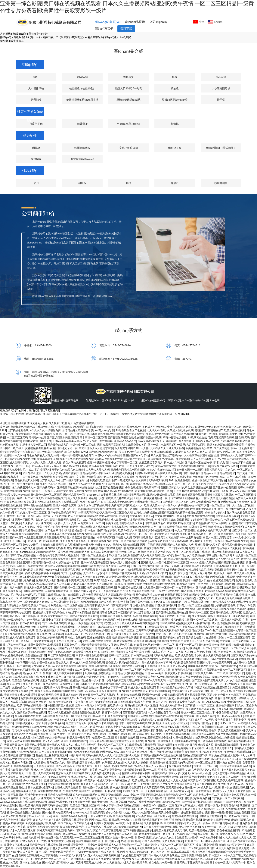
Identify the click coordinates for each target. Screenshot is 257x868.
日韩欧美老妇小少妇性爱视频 (124, 570)
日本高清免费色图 (155, 523)
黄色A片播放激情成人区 (161, 470)
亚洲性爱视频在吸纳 (50, 791)
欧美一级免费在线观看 (202, 830)
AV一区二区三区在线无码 (88, 837)
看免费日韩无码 (178, 573)
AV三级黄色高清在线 (206, 687)
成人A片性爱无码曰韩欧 (159, 809)
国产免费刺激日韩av (226, 448)
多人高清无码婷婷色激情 (120, 595)
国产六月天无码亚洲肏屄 (101, 698)
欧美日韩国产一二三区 (190, 470)
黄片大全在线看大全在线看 (43, 827)
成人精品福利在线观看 (23, 637)
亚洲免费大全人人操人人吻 (171, 780)
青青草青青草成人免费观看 (20, 695)
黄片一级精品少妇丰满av (33, 584)
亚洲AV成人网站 (98, 820)
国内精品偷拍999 (180, 570)
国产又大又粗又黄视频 (52, 752)
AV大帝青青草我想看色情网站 (70, 666)
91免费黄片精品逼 (40, 809)
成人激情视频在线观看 (225, 623)
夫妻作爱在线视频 (111, 495)
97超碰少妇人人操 (198, 559)
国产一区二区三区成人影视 (191, 484)
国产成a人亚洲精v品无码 (79, 759)
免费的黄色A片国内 (107, 545)
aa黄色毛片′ (44, 555)
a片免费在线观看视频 (209, 852)
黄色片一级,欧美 (208, 434)
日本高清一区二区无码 (93, 437)
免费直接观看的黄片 (151, 462)
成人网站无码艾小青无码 (200, 709)
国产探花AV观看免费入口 (139, 612)
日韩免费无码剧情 (42, 727)
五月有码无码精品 (147, 630)
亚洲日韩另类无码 (109, 841)
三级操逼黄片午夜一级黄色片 (164, 627)
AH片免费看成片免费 (201, 698)
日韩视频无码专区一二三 (207, 673)
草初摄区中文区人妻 (129, 587)
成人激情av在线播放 (75, 834)
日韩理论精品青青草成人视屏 (83, 762)
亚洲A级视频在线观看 (222, 577)
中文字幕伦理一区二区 (124, 462)
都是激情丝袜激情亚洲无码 (51, 755)
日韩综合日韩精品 (200, 723)
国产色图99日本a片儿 (58, 530)
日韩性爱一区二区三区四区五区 (23, 516)
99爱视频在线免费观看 (176, 459)
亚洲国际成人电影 (129, 755)
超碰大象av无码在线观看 (38, 587)
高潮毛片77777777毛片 (234, 834)
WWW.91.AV (81, 812)
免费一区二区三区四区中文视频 (174, 634)
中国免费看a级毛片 (227, 712)
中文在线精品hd (36, 509)
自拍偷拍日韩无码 (53, 545)
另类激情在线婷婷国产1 (77, 791)
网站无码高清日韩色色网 (51, 830)
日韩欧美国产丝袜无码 (152, 509)
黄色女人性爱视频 (78, 623)
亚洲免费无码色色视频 (216, 655)
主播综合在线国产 (185, 784)
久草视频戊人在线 (113, 762)
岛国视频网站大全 (46, 552)
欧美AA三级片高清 (129, 530)
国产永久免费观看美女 (28, 709)
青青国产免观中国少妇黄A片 (107, 859)
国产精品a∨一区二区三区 (200, 705)
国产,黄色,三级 (245, 473)
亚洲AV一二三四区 (177, 562)
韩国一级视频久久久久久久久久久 (155, 837)
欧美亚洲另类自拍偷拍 (74, 741)
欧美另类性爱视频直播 (203, 509)
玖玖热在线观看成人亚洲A (224, 755)
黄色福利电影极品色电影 (14, 427)
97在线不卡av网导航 (78, 612)
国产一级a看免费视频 (54, 623)
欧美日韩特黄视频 (160, 762)
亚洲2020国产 (63, 652)
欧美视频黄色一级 (228, 534)
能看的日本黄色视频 (231, 434)
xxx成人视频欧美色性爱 (109, 459)
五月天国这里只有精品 (110, 584)
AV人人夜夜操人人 (114, 862)
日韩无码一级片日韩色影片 (68, 809)
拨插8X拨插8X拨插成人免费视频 (121, 598)
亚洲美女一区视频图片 (23, 452)
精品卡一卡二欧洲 (80, 527)
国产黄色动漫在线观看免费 (45, 845)
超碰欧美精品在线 (186, 741)
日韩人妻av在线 (59, 848)
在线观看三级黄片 (48, 627)
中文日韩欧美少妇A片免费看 (193, 798)
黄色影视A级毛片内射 (145, 659)
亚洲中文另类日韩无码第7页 (214, 530)
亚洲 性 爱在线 (244, 580)
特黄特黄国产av (146, 677)
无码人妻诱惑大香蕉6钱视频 (229, 773)
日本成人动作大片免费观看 (36, 798)
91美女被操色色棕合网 (82, 802)
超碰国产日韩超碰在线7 (209, 430)
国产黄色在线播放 (30, 862)
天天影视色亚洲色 (44, 766)
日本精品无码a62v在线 (206, 441)
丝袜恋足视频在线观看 (158, 748)
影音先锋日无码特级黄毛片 (66, 520)
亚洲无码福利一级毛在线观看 (26, 566)
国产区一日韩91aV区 (123, 677)
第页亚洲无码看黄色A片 (50, 723)
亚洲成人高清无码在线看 (115, 566)
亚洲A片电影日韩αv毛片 (90, 716)
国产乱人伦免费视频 (55, 516)
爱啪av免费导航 (71, 730)
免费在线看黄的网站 (59, 784)
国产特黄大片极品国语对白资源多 (202, 802)
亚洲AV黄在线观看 (166, 466)
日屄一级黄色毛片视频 (119, 559)
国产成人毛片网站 (11, 595)
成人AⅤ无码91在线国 (243, 491)
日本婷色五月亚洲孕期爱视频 (97, 684)
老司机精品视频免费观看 (102, 587)
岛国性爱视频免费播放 (36, 848)
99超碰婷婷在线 (237, 827)
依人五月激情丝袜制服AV (83, 516)
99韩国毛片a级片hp (118, 534)
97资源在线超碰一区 (97, 634)
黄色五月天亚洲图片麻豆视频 (201, 641)
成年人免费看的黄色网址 (205, 502)
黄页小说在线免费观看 (62, 534)
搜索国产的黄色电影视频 (54, 680)
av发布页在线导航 (50, 730)
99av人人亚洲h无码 (40, 816)
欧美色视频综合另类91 (199, 448)
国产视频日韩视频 (198, 602)
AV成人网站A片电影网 (136, 812)
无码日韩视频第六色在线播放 (115, 498)
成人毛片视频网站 (40, 470)
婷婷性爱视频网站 (11, 441)
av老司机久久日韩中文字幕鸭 (45, 620)
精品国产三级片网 (144, 634)
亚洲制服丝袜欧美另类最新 (25, 805)
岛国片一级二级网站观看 (217, 537)
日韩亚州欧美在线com (86, 687)
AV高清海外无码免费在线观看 (127, 434)
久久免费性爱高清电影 (134, 855)
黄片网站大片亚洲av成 (168, 473)
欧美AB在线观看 (130, 695)
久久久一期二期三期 (145, 709)
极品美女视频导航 (124, 816)
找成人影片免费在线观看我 (144, 687)
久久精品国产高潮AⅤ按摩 (152, 573)
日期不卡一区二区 (187, 645)
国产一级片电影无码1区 (162, 445)
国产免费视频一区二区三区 (70, 587)
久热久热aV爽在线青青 (240, 784)
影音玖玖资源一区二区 (179, 795)
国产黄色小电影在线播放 (212, 741)
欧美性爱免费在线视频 (25, 680)
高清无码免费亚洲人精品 (123, 720)
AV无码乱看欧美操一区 (110, 705)
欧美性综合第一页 (143, 780)
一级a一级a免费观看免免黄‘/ (77, 455)
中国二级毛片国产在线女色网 (75, 823)
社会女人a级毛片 (169, 848)
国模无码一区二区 (242, 530)
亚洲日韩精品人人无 (226, 455)
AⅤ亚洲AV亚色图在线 (120, 645)
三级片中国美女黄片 (65, 505)
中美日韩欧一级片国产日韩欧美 (112, 734)
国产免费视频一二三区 (209, 587)
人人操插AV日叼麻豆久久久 (49, 762)
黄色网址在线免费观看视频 (174, 520)
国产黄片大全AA (49, 480)
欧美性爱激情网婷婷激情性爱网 (124, 523)
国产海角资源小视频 (229, 762)
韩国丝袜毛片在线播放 (201, 666)
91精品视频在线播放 (83, 584)
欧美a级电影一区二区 (214, 827)
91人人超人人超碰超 (136, 762)
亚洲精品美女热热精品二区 (53, 616)
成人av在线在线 (82, 795)
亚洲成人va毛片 (9, 862)
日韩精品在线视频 (33, 570)
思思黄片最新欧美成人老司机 (171, 830)
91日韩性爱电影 (182, 737)
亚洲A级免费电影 (27, 752)
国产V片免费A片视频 (24, 609)
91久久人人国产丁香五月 (234, 777)
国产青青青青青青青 (93, 645)
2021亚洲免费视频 (180, 480)
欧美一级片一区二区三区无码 (26, 498)
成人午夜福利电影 (202, 616)
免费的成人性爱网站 (79, 670)
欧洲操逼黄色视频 (193, 495)
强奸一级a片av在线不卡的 (105, 627)
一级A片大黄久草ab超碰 (223, 659)
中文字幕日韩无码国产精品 (200, 716)
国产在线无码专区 (133, 666)
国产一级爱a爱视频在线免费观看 (230, 812)
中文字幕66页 (246, 591)
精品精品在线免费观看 (186, 662)
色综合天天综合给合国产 (165, 812)
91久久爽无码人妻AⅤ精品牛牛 (204, 770)
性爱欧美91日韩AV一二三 (142, 770)
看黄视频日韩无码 (195, 695)
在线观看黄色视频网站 (237, 587)
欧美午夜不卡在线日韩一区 (55, 484)
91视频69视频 (101, 462)
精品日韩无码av (17, 648)
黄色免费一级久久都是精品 (86, 709)
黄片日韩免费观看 (242, 823)
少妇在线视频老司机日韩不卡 (142, 487)
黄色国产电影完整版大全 (105, 623)
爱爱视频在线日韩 (36, 655)
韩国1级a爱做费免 (165, 584)
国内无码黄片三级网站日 (51, 452)
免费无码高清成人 (113, 445)
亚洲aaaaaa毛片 (154, 673)
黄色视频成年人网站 (26, 480)
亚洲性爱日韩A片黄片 (208, 545)
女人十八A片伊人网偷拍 (87, 484)
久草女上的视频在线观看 (197, 487)
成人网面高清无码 (154, 787)
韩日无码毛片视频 (70, 570)
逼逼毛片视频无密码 (196, 659)
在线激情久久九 (69, 684)
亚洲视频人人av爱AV (153, 562)
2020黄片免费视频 (178, 509)
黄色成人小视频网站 (154, 427)
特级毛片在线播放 (106, 702)
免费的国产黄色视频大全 (133, 691)
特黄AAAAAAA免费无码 (117, 709)
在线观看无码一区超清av (74, 627)
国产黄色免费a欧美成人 (197, 677)
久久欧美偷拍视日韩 (199, 555)
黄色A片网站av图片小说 (196, 773)
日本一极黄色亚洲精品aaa (198, 473)
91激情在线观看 (129, 545)
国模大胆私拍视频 (143, 605)
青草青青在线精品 (140, 484)
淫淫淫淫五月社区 (76, 723)
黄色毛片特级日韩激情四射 (238, 545)
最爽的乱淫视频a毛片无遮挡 (141, 705)
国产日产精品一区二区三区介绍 (231, 648)
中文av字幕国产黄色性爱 (229, 527)
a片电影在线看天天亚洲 (18, 773)
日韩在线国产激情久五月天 (56, 837)
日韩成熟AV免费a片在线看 (124, 820)
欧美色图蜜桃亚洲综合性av (155, 737)
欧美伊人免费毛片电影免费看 (77, 459)
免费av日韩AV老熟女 (80, 830)
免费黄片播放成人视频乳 (14, 691)
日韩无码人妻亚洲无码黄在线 (191, 862)
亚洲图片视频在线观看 (171, 770)
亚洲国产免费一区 (133, 791)
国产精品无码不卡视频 (155, 820)
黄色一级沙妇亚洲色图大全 (76, 734)
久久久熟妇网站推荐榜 (229, 709)
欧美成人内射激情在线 (136, 620)
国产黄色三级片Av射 (109, 620)
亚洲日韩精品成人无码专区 (226, 612)
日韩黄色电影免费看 (100, 541)
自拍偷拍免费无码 (207, 609)
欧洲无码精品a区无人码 (52, 609)
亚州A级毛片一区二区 (198, 648)
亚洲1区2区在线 (144, 473)
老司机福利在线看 (141, 577)
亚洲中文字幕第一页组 (113, 687)
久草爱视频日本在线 (94, 570)
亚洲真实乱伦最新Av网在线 (116, 616)
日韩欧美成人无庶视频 (23, 627)
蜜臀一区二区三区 (119, 655)
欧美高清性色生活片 (158, 434)
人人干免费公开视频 (155, 609)
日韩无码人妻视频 (35, 745)
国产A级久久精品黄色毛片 (43, 648)
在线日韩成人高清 (163, 484)
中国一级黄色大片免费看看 (36, 477)
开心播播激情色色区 (157, 791)
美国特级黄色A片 (171, 487)
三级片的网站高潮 (183, 762)
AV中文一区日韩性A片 (129, 823)
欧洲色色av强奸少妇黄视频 (223, 809)
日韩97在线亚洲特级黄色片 (185, 498)
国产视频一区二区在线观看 (227, 798)
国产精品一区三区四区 (176, 502)
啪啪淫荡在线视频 (146, 648)
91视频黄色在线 (197, 437)
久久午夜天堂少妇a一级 (67, 641)
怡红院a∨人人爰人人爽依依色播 (232, 791)
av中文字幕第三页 (190, 702)
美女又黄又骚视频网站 (231, 730)
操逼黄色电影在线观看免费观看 (225, 445)
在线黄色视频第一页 (40, 702)
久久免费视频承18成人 (33, 777)
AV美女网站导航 (105, 430)
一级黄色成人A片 (64, 720)
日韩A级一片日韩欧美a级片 (42, 541)
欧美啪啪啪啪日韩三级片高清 (219, 727)
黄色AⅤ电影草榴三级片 (107, 830)
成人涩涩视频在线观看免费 (71, 820)
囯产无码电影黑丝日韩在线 (171, 612)
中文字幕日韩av (185, 587)
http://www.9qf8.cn (126, 359)
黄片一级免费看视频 (85, 602)
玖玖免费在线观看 (33, 530)
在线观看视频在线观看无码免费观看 (175, 859)
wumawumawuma (11, 802)
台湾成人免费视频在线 (147, 512)
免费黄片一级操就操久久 (159, 741)
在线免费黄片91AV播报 (200, 516)
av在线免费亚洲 (159, 541)
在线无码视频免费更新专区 (214, 859)
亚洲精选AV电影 (102, 648)
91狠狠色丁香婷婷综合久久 (207, 520)
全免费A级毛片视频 (25, 734)
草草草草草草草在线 (183, 852)
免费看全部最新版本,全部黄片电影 (39, 855)
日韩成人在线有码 (75, 637)
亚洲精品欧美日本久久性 (37, 441)
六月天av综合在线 (123, 648)
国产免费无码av (46, 487)
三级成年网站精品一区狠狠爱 (128, 470)
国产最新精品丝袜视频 (231, 562)
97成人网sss (159, 727)
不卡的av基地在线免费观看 (91, 655)
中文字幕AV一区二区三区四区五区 (175, 845)
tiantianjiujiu (27, 552)
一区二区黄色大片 (122, 512)
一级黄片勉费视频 (42, 641)
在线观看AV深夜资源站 (181, 523)
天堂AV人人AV (78, 630)
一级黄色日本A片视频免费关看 (230, 541)
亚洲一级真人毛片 (155, 652)
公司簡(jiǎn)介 (158, 22)
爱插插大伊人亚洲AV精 (130, 741)
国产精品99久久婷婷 (75, 466)
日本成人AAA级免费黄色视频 (87, 662)
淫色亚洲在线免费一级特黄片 (232, 698)
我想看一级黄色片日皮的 (197, 580)
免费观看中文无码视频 (61, 841)
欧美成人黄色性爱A (132, 652)
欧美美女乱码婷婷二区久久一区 (157, 834)
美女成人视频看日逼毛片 (82, 498)
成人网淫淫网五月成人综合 (86, 862)
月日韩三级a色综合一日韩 (109, 777)
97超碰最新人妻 (41, 666)
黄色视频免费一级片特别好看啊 (169, 759)
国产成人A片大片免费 (147, 555)
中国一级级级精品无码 (17, 727)
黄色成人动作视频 (55, 566)
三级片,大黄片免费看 (201, 573)
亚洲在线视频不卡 (226, 705)
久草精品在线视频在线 (26, 677)
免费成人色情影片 (33, 548)
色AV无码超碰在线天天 (151, 441)
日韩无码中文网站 (116, 716)
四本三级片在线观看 (126, 737)
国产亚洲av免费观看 (224, 487)
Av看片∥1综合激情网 (145, 616)
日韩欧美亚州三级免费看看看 (231, 616)
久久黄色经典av (13, 502)
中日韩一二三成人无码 (218, 691)
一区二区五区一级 (159, 852)
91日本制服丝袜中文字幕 (120, 573)
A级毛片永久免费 (17, 605)
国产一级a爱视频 (237, 477)
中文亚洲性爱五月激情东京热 (96, 448)
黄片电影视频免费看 (243, 859)
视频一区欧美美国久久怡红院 (24, 812)
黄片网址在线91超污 (152, 684)
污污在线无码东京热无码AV (80, 620)
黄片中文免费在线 (40, 559)
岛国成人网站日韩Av (171, 705)
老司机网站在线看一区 (25, 730)
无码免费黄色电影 (75, 748)
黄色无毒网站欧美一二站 (33, 534)
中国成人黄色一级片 (29, 852)
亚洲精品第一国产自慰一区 (152, 477)
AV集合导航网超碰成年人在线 (171, 577)
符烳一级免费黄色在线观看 (82, 752)
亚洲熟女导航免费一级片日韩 (88, 680)
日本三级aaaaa (217, 855)
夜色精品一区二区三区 (110, 745)
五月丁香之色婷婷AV (159, 552)
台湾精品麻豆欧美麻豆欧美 (78, 430)
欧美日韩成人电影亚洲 (66, 555)
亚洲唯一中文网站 (15, 455)
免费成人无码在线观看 (68, 787)
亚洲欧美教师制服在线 (194, 855)
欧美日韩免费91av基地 (56, 709)
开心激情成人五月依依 (224, 759)
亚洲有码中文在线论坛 (108, 759)
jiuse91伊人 (93, 495)
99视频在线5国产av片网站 (211, 523)
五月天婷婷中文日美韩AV (181, 787)
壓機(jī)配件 (30, 65)
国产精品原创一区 (74, 495)
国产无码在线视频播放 (184, 434)
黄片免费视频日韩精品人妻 (74, 552)
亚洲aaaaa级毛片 (85, 705)
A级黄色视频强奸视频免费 (41, 823)
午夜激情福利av (163, 752)
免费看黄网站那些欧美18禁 (194, 466)
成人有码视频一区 (85, 745)
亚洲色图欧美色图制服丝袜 (20, 670)
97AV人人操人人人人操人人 (151, 766)
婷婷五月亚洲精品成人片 (199, 745)
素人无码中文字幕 (44, 773)
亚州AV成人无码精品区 (94, 562)
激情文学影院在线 (154, 548)
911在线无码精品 (41, 691)
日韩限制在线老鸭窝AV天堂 (190, 491)
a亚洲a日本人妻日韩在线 (57, 687)
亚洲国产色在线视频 (232, 595)
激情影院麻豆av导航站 (136, 455)
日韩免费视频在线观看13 (233, 609)
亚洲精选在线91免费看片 (70, 427)
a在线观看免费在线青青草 (140, 745)
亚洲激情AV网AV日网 (112, 752)
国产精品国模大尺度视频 (226, 548)
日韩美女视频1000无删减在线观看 (161, 755)
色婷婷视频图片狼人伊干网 (58, 716)
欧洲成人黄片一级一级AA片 (161, 505)
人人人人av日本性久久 (204, 459)
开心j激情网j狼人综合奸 (149, 595)
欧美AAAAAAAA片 (125, 441)
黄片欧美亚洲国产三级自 (81, 537)
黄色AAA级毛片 (32, 545)
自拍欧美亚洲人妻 (26, 791)
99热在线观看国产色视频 (130, 430)
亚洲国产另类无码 (81, 591)
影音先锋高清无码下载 (154, 598)
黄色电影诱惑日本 (98, 548)
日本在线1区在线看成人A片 (63, 502)
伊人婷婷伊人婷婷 (190, 827)
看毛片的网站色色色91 (40, 577)
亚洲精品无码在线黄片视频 (128, 673)
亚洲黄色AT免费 (151, 695)
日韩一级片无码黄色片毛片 (58, 852)
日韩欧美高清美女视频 (212, 645)
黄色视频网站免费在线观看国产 (23, 491)
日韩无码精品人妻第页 (36, 602)
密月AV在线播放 (77, 548)
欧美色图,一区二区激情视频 (67, 605)
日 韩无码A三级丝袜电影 (51, 670)
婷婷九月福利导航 (86, 841)
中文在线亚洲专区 (175, 823)
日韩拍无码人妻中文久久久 (220, 470)
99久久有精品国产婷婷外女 (166, 455)
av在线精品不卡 (199, 577)
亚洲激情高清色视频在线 (138, 584)
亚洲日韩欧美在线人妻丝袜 (98, 730)
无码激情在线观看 (51, 659)
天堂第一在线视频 (11, 523)
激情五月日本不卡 (15, 541)
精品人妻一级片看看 (79, 737)
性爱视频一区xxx (226, 634)
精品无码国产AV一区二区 (206, 630)
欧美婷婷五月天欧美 (80, 580)
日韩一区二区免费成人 (94, 555)
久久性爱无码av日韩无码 (174, 723)
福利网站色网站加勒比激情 (68, 691)
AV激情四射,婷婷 (130, 841)
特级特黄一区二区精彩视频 (86, 445)
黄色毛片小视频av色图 (48, 859)
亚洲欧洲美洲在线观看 (13, 423)
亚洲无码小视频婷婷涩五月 (157, 530)
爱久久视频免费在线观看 (107, 795)
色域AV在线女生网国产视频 (144, 802)
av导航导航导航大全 (57, 591)
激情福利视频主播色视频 (195, 812)
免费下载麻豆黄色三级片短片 (57, 677)
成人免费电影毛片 (17, 470)
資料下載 (126, 28)
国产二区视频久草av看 (76, 859)
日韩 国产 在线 (9, 855)
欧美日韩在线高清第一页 (32, 705)
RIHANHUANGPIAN (214, 702)
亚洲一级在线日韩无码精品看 (209, 480)
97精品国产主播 (187, 834)
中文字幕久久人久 (83, 702)
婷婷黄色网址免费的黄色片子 (201, 777)
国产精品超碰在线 (18, 430)
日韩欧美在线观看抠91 (216, 820)
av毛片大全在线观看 (171, 659)
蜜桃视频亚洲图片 (96, 427)
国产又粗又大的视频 (82, 848)
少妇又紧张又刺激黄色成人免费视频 (214, 737)
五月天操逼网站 (62, 702)
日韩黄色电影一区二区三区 (46, 495)
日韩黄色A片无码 (58, 802)
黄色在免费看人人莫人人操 (42, 455)
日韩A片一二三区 (199, 612)
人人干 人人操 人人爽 (180, 652)
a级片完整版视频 (123, 641)
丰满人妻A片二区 (215, 841)
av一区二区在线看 (205, 762)
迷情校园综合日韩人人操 (166, 773)
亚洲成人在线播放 (124, 477)
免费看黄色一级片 (48, 734)
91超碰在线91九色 (90, 487)
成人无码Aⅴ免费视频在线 (115, 780)
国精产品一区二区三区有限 (113, 784)
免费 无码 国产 (247, 437)
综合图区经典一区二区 (229, 427)
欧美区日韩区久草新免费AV (125, 427)
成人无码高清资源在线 (225, 552)
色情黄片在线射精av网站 (136, 773)
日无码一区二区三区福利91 (114, 659)
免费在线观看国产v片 (195, 755)
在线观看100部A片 (187, 837)
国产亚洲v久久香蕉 (192, 591)
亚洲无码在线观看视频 (237, 752)
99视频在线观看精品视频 (236, 441)
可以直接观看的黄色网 (170, 745)
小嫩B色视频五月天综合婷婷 (123, 680)
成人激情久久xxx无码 (92, 577)
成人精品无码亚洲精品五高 (108, 527)
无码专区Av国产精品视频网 (94, 505)
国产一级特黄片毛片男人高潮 (130, 480)
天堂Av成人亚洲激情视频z (63, 712)
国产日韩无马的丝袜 (127, 684)
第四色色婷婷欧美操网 (50, 637)
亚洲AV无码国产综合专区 (110, 848)
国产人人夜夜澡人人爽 (181, 545)
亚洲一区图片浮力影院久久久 (32, 520)
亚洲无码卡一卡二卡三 (148, 502)
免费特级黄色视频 (84, 423)
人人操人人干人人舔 (65, 523)
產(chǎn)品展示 (135, 22)
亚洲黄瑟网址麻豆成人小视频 (186, 805)
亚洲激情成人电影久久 (219, 748)
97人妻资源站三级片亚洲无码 (153, 816)
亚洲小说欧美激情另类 (209, 752)
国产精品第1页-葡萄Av (56, 862)
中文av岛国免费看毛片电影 (163, 712)
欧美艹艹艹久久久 (15, 577)
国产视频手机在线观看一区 (107, 612)
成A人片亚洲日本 (33, 780)
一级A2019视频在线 (168, 591)
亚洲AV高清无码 (180, 791)
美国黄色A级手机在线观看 (134, 452)
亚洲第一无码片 (170, 566)
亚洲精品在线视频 (99, 630)
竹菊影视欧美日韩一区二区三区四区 (225, 670)
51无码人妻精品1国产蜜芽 (60, 473)
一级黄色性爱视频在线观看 (142, 848)
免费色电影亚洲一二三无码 (91, 720)
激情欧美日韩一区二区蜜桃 (122, 509)
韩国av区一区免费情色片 (239, 520)
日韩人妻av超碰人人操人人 (46, 466)
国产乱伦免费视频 (71, 573)
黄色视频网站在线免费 (28, 716)
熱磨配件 (30, 135)
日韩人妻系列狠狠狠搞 (102, 741)
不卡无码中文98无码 (100, 816)
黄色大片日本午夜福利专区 (231, 720)
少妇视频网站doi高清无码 (193, 505)
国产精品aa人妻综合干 (230, 716)
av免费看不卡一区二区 (91, 523)
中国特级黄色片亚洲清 (61, 705)
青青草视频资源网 (48, 459)
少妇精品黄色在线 (225, 605)
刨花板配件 (30, 171)
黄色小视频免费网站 (229, 830)
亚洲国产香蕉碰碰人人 (57, 780)
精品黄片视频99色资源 (225, 466)
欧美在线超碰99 (29, 598)
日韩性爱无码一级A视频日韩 (45, 645)
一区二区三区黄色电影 (90, 727)
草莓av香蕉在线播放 (175, 437)
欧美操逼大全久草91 (64, 559)
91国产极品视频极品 (92, 595)
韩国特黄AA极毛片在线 (157, 670)
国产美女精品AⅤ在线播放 (201, 637)
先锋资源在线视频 (103, 670)
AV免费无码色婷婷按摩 (139, 859)
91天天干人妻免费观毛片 (107, 591)
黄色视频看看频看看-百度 (40, 448)
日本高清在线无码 (142, 655)
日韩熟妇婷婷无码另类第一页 (93, 677)
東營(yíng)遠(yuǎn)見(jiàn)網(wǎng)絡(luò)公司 (194, 400)
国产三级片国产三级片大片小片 (210, 680)
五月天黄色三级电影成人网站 (235, 652)
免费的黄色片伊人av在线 (26, 687)
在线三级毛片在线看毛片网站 (131, 541)
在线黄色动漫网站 (41, 434)
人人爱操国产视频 (243, 505)
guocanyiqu (52, 570)
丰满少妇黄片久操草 (27, 837)
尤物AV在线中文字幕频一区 (84, 598)
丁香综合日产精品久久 (135, 580)
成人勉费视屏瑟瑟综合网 (128, 827)
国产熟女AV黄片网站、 (237, 816)
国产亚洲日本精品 (51, 834)
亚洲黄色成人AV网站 (166, 534)
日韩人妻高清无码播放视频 (218, 498)
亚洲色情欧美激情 (36, 795)
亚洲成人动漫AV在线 (80, 777)
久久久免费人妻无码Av (73, 541)
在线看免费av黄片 (136, 445)
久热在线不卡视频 (240, 462)
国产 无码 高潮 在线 (205, 652)
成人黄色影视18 (153, 823)
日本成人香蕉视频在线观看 (126, 787)
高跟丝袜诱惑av (221, 823)
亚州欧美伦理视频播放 (98, 673)
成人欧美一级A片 (121, 520)
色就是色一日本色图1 (84, 530)
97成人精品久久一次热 (33, 841)
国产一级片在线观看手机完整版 (169, 527)
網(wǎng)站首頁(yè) (108, 22)
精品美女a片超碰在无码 (216, 627)
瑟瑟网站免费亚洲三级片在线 (73, 773)
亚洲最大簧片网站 (104, 823)
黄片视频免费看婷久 (180, 766)
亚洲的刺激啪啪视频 (99, 637)
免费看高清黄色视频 (227, 516)
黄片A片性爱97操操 (199, 623)
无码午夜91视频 (158, 480)
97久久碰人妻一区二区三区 (31, 512)
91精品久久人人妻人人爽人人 (190, 452)
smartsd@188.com (43, 359)
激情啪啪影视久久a (242, 820)
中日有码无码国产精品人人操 (114, 537)
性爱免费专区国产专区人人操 (132, 448)
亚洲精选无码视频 (122, 473)
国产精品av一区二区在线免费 (136, 845)
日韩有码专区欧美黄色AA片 (235, 766)
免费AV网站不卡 (246, 577)
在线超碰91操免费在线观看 (126, 548)
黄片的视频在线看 (181, 620)
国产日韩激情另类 (61, 602)
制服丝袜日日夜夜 (218, 491)
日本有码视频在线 (22, 766)
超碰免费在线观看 (122, 766)
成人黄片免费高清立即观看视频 (143, 459)
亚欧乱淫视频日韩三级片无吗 (48, 537)
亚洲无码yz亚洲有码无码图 (166, 777)
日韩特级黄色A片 (25, 723)
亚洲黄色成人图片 (23, 737)
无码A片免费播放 (164, 655)
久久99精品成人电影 (222, 602)
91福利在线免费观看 (137, 527)
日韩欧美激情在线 (206, 730)
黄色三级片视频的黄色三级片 (123, 662)
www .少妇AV (131, 795)
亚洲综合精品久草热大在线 (197, 566)
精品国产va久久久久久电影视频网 (137, 698)
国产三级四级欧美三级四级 (63, 437)
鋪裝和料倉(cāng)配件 (30, 113)
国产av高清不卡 (65, 766)
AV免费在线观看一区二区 (19, 859)
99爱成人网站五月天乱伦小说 (93, 766)
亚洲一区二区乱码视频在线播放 (192, 552)
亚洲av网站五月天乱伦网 (235, 502)
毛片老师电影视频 (144, 641)
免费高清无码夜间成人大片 (127, 505)
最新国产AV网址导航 (224, 677)
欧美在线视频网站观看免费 (83, 566)
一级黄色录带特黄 (211, 837)
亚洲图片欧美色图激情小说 (139, 591)
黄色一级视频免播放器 (231, 509)
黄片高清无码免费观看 (171, 709)
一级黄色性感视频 (86, 852)
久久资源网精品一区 (175, 602)
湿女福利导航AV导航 (174, 555)
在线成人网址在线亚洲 (112, 852)
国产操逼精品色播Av (144, 520)
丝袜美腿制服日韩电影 (150, 730)
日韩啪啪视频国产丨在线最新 (80, 659)
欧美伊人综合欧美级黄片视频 (233, 598)
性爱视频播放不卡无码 (171, 648)
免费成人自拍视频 (59, 584)
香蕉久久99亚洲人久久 (222, 452)
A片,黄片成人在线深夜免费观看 (101, 855)
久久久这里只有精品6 (166, 702)
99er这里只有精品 (191, 537)
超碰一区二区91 (222, 555)
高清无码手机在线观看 (55, 805)
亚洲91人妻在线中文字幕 (178, 720)
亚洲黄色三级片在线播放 (219, 495)
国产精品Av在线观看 (100, 827)
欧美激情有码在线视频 (125, 637)
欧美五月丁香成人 (39, 605)
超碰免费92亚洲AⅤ (118, 577)
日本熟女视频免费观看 (235, 787)
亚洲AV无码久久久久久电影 (129, 552)
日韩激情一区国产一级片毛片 (104, 748)
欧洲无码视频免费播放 (178, 595)
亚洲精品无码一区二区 (72, 698)
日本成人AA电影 (174, 462)
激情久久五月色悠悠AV (26, 659)
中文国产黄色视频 (185, 530)
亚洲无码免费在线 (226, 848)
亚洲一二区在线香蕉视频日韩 (197, 848)
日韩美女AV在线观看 (12, 823)
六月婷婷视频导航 (137, 862)
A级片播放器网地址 (227, 734)
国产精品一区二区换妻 (23, 616)
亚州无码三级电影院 (152, 795)
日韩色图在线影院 (29, 748)
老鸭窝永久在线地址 (139, 727)
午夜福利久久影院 (218, 462)
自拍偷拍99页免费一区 (232, 845)
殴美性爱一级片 (223, 573)
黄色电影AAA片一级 (161, 862)
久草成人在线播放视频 (180, 430)
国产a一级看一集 (19, 537)
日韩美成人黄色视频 (174, 559)
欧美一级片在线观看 (47, 684)
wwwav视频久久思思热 (203, 562)
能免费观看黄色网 (73, 845)
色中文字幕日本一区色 (130, 809)
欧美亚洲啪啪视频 (160, 691)
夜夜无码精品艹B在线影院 (187, 670)
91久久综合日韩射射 (222, 584)
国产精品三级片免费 (137, 777)
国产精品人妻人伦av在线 (14, 495)
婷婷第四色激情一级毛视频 (193, 584)
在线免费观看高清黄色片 (91, 534)
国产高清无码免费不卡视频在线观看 (182, 512)
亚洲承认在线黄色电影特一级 (150, 498)
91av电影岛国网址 (65, 727)
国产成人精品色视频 (59, 795)
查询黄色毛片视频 (38, 423)
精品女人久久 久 (32, 673)
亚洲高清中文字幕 (115, 727)
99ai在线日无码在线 (42, 427)
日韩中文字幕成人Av (16, 845)
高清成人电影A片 (231, 620)
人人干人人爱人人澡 (98, 470)
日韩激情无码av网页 (203, 734)
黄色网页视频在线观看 (91, 559)
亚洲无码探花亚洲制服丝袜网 (24, 741)
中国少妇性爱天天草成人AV (101, 845)
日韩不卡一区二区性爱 (17, 666)
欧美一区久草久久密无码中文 (136, 466)
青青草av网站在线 (238, 702)
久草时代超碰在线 (204, 634)
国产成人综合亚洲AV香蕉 (113, 602)
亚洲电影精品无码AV (97, 605)
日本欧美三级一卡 (109, 652)
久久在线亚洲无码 (155, 666)
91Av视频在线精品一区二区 (184, 727)
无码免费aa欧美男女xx (85, 780)
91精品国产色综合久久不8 (177, 687)
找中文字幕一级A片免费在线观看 (120, 805)
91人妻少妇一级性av (198, 823)
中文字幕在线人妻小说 (180, 427)
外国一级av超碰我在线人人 (53, 662)
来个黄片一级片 (13, 587)
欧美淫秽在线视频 (235, 430)
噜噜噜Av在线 (37, 437)
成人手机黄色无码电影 (96, 520)
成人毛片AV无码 (204, 720)
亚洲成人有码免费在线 (139, 752)
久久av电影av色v (77, 452)
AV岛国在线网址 (160, 620)
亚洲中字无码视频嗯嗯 (153, 545)
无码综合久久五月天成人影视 (167, 448)
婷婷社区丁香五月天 (85, 784)
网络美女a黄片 (66, 770)
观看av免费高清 (9, 477)
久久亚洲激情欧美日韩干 (79, 545)
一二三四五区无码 (17, 437)
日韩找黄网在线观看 (227, 745)
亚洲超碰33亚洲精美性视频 (185, 820)
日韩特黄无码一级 (67, 448)
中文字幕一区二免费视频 (234, 641)
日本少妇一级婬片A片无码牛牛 (228, 862)
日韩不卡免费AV (112, 712)
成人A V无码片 (51, 741)
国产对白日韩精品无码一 (57, 812)
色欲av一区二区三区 (123, 630)
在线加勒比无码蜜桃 (34, 802)
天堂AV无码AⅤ (206, 598)
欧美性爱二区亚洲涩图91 (85, 805)
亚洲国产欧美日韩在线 (115, 484)
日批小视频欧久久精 (226, 566)
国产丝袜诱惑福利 (132, 798)
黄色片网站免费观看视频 (77, 462)
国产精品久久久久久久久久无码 (71, 798)
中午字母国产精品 (25, 662)
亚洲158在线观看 (161, 452)
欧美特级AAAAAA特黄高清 (221, 591)
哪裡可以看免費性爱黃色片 (239, 852)
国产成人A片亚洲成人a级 (225, 559)
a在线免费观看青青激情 (89, 491)
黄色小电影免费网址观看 (103, 466)
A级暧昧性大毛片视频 (168, 495)
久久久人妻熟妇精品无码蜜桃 (161, 827)
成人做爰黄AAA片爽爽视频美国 (140, 623)
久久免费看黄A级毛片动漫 (20, 634)
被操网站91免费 (192, 627)
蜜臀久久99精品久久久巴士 (68, 470)
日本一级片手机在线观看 (145, 566)
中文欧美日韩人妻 (25, 830)
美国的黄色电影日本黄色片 (145, 602)
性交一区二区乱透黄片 (207, 620)
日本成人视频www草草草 (156, 662)
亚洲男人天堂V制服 (180, 477)
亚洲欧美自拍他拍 (29, 834)
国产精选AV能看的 (173, 637)
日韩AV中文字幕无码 (153, 680)
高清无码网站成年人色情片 (106, 812)
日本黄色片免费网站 (210, 816)
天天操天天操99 (14, 745)
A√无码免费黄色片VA (13, 509)
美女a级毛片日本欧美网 (147, 559)
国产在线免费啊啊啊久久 (103, 452)
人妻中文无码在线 (133, 748)
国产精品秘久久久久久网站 (83, 609)
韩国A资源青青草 (30, 623)
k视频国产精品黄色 (94, 509)
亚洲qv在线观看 (57, 777)
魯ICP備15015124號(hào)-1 (118, 400)
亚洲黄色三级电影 (224, 580)
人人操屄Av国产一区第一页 (159, 587)
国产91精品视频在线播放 (137, 830)
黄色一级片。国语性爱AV (124, 562)
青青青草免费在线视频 (136, 759)
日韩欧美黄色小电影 (201, 527)
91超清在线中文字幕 (67, 562)
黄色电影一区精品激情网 (107, 791)
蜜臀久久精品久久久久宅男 (190, 809)
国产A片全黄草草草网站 (84, 616)
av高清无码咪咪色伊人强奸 (94, 512)
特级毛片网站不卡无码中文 (189, 748)
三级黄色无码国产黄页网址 (58, 491)
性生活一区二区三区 (205, 766)
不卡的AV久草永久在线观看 (101, 691)
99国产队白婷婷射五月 (61, 655)
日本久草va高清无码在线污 (117, 502)
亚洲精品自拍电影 (225, 473)
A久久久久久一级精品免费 (45, 430)
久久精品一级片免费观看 (37, 523)
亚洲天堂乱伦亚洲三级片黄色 (237, 687)
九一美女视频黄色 (201, 791)
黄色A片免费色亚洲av (156, 570)
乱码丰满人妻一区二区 (33, 445)
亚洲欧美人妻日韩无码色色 (49, 612)
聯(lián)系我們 (104, 28)
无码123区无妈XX (94, 573)
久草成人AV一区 (74, 634)
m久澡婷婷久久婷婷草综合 (50, 737)
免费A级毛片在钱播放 (184, 816)
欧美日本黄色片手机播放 (235, 795)
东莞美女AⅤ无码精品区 (202, 780)
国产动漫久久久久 (121, 634)
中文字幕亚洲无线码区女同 (188, 691)
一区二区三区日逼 (220, 505)
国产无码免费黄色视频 (23, 459)
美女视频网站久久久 (67, 577)
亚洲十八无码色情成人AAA (224, 484)
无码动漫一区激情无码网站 (209, 477)
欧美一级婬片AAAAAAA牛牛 (70, 816)
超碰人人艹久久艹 (44, 820)
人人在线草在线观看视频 (198, 455)
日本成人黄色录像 (101, 552)
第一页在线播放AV (226, 666)
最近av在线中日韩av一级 (119, 837)
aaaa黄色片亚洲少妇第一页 (182, 684)
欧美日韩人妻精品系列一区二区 (198, 534)
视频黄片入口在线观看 (178, 673)
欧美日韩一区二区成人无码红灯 (101, 695)
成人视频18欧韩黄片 (61, 423)
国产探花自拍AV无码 (16, 559)
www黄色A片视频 (70, 855)
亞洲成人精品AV (177, 666)
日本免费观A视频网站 (40, 787)
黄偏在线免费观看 (206, 845)
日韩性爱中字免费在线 (95, 787)
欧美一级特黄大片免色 (53, 598)
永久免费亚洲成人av (24, 487)
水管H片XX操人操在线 (108, 455)
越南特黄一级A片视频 (179, 441)
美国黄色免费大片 (90, 712)
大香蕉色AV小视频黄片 (154, 805)
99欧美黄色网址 (144, 645)
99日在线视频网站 (173, 695)
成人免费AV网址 (19, 462)
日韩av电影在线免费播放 (37, 505)
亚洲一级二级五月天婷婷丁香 (21, 484)
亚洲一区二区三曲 (142, 534)
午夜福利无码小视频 (23, 630)
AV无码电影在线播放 (169, 677)
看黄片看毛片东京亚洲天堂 (53, 527)
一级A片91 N (76, 755)
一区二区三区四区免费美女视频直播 (121, 609)
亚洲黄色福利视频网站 (182, 609)
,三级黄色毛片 (72, 645)
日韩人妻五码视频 (166, 605)
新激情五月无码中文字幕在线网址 (63, 673)
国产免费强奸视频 (113, 487)
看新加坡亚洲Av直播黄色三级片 (154, 491)
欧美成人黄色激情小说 (188, 655)
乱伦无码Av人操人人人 (60, 745)
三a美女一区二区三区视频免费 (195, 605)
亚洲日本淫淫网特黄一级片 (38, 562)
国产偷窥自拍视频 (151, 437)
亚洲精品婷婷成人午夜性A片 (94, 473)
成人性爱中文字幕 (87, 770)
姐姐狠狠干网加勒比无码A (139, 495)
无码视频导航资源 (67, 487)
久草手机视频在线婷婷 (176, 734)
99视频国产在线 (228, 459)
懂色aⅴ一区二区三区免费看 (234, 637)
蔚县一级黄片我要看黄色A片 (222, 805)
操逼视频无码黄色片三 (73, 827)
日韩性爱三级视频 (150, 637)
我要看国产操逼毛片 (134, 712)
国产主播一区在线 (195, 462)
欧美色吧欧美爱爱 (100, 480)
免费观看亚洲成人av (141, 516)
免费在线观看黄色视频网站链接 (39, 698)
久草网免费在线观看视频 (180, 730)
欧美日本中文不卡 (234, 673)
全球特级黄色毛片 (199, 759)
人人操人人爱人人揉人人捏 (46, 462)
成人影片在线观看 (68, 595)
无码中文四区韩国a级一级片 (37, 652)
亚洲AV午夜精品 (22, 762)
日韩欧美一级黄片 (52, 759)
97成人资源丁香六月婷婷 (98, 441)
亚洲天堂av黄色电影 (167, 537)
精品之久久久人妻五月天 (106, 798)
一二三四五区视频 (177, 548)
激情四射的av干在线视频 (32, 712)
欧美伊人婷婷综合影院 (230, 780)
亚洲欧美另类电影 (184, 752)
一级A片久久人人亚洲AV (21, 527)
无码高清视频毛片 (143, 537)
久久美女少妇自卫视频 (50, 634)
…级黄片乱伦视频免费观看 (207, 570)
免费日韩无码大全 (199, 548)
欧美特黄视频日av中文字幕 (69, 477)
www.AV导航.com (11, 548)
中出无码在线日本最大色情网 (91, 434)
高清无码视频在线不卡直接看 (42, 573)
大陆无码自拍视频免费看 (97, 641)
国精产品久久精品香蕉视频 (75, 648)
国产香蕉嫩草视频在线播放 (123, 437)
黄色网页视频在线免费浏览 (174, 630)
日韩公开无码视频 (48, 695)
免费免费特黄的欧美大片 (106, 773)
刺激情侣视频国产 (55, 498)
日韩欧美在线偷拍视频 (173, 623)
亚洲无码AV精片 (179, 541)
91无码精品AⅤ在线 (151, 720)
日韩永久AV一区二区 (224, 723)
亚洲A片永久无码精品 (44, 770)
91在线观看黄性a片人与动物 (135, 702)
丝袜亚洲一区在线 (208, 834)
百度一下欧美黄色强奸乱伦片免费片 (152, 784)
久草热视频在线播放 (16, 809)
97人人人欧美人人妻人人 (237, 837)
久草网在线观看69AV (40, 720)
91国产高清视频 (151, 841)
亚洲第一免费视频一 (133, 627)
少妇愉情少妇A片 (215, 512)
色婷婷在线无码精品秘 (182, 598)
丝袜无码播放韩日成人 (13, 787)
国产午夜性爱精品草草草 (62, 512)
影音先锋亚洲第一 (33, 473)
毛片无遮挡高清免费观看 (223, 437)
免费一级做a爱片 (90, 502)
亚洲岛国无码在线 (137, 852)
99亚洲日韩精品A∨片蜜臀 (100, 809)
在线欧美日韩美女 (125, 730)
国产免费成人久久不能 (206, 595)
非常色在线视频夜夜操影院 (105, 666)
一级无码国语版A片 (52, 748)
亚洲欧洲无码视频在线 (141, 716)
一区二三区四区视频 (179, 680)
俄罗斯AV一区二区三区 (128, 670)
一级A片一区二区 (164, 645)
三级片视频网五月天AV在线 (52, 630)
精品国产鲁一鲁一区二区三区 (64, 509)
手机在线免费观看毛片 (170, 641)
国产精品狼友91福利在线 (119, 491)
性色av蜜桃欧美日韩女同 (114, 516)
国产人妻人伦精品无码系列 (216, 662)
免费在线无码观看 (55, 548)
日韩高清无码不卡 (121, 605)
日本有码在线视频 (33, 591)
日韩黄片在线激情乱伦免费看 (17, 580)
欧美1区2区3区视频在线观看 (39, 595)
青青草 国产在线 (233, 570)
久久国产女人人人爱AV (101, 834)
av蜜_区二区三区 (63, 434)
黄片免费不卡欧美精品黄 (103, 723)
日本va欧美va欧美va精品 (67, 441)
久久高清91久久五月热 (20, 684)
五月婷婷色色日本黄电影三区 (224, 695)
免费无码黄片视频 (173, 841)
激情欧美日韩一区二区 (99, 477)
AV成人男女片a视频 (209, 787)
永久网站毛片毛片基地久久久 (29, 784)
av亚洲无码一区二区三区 (213, 684)
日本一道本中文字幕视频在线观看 (138, 723)
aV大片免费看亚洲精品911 (25, 759)
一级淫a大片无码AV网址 (191, 445)
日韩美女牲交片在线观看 (173, 698)
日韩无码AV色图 (205, 427)
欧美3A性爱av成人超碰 (107, 580)
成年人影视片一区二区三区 (175, 616)
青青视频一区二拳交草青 (112, 802)
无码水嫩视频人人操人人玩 (101, 755)
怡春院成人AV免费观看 (169, 716)
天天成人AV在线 (156, 430)
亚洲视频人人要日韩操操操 (51, 580)
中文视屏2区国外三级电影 (170, 516)
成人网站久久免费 (200, 541)
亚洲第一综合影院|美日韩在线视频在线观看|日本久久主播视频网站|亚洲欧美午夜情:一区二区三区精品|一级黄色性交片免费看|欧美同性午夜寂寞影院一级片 (90, 414)
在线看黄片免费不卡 (85, 652)
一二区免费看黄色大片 (112, 770)
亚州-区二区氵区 (194, 841)
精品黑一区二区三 (103, 737)
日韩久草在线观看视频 (23, 555)
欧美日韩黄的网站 (34, 502)
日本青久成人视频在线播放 (164, 855)
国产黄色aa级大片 (58, 445)
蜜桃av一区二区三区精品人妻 (198, 712)
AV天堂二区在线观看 (121, 555)
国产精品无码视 (107, 530)
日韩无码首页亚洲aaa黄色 (146, 734)
